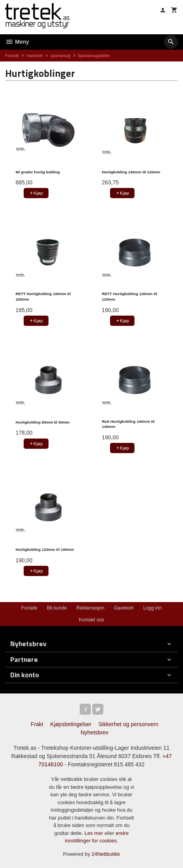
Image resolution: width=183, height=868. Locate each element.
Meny (17, 42)
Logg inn (152, 608)
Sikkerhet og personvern (129, 724)
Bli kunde (57, 608)
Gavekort (124, 608)
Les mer (94, 833)
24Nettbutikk (106, 854)
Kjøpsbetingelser (71, 724)
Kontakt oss (91, 620)
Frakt (37, 724)
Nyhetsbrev (94, 732)
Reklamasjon (91, 608)
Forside (12, 56)
